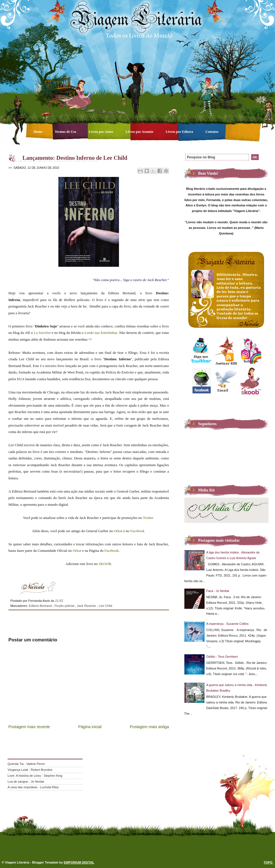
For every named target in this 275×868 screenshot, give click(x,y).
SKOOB (104, 564)
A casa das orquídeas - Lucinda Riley (33, 787)
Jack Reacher (87, 606)
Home (38, 132)
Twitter (148, 518)
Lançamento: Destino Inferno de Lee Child (75, 158)
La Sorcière (42, 333)
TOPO (268, 862)
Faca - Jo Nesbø (218, 591)
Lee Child (106, 606)
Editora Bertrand (41, 606)
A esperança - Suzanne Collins (227, 624)
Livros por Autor (101, 132)
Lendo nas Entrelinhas (101, 333)
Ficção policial (65, 606)
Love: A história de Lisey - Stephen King (35, 776)
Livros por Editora (180, 132)
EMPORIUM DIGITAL (79, 862)
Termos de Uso (66, 132)
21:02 (59, 601)
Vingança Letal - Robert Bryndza (30, 770)
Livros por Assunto (140, 132)
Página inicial (90, 727)
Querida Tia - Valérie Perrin (26, 764)
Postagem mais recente (29, 727)
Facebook (138, 531)
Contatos (212, 132)
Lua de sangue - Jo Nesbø (26, 782)
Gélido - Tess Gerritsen (222, 657)
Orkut (118, 531)
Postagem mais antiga (149, 727)
